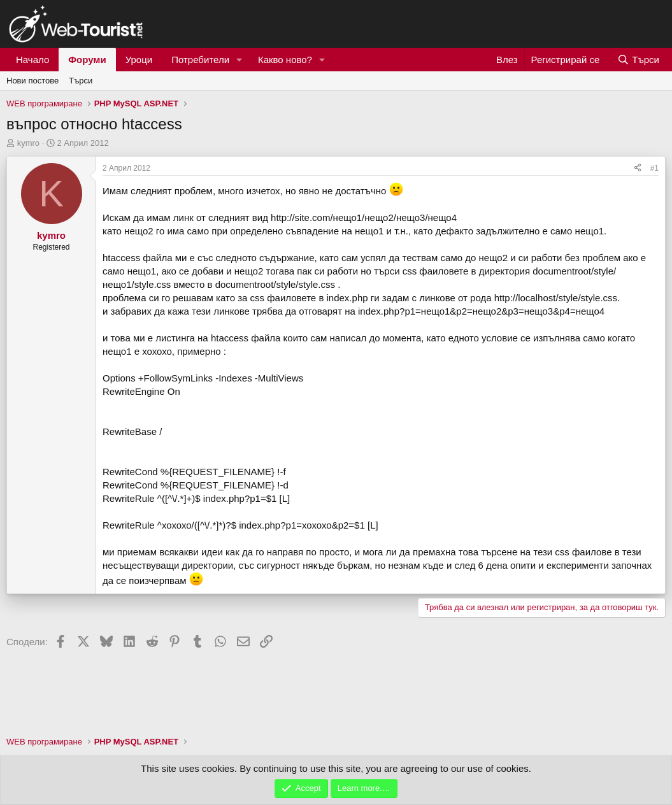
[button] (239, 60)
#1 (654, 168)
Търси (81, 81)
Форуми (87, 60)
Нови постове (32, 81)
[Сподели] (638, 168)
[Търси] (638, 60)
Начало (32, 60)
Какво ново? (285, 60)
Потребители (200, 60)
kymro (28, 143)
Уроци (139, 60)
